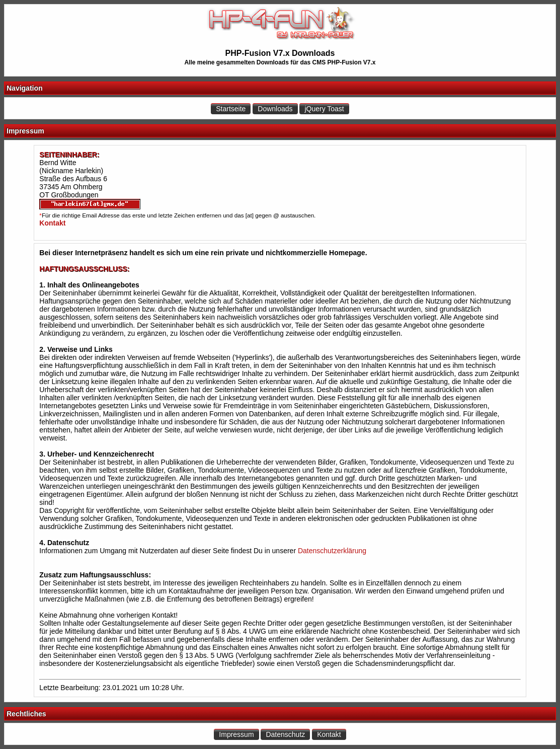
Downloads (275, 109)
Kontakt (329, 734)
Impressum (236, 734)
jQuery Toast (324, 109)
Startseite (231, 109)
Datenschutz (285, 734)
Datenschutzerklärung (332, 551)
